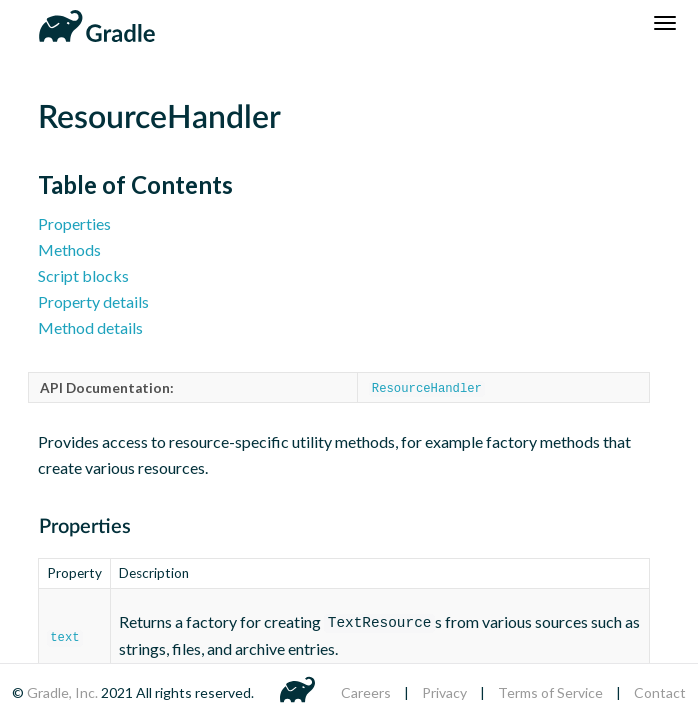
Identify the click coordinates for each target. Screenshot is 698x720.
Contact (660, 692)
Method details (90, 327)
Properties (74, 223)
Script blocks (83, 275)
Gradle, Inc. (64, 692)
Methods (69, 249)
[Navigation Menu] (665, 23)
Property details (93, 301)
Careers (366, 692)
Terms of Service (550, 692)
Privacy (444, 692)
